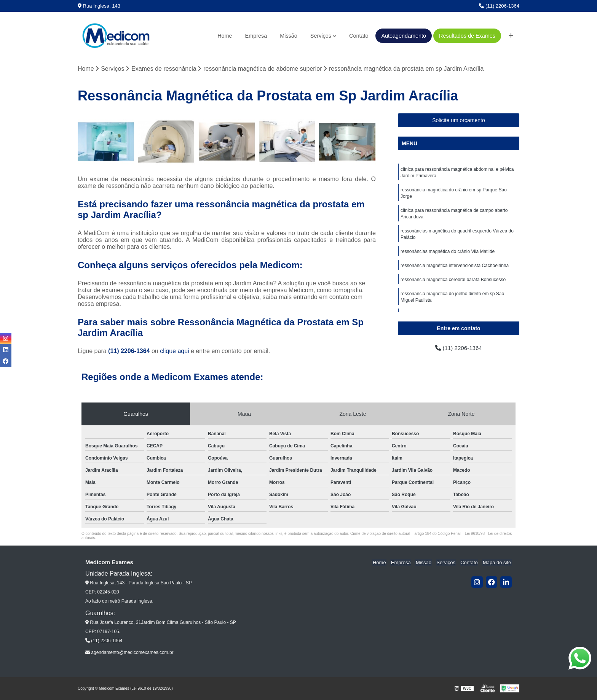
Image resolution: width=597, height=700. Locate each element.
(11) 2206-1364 (499, 6)
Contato (359, 36)
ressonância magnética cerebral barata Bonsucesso (453, 284)
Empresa (256, 36)
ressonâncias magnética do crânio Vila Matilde (448, 255)
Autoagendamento (404, 36)
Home (225, 36)
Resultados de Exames (467, 36)
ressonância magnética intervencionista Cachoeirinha (455, 269)
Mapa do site (497, 563)
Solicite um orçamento (459, 121)
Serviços (321, 36)
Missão (289, 36)
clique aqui (175, 351)
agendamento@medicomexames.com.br (129, 653)
